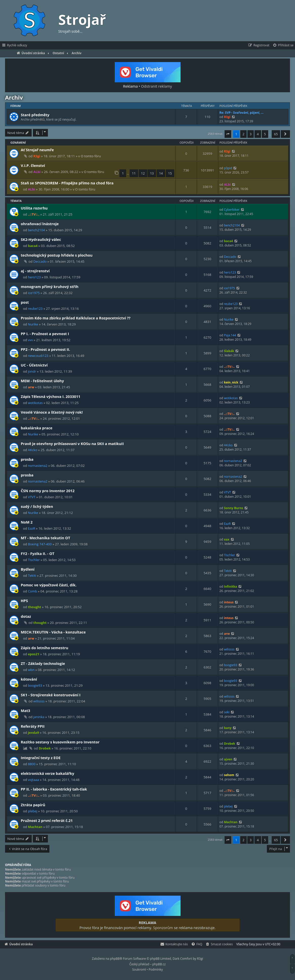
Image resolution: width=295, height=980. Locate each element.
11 (134, 173)
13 (152, 173)
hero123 (34, 277)
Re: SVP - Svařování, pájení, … (242, 113)
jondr (32, 371)
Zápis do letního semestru (45, 648)
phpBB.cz (159, 964)
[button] (228, 134)
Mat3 (25, 710)
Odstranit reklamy (156, 86)
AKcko (33, 450)
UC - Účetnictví (34, 365)
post (25, 302)
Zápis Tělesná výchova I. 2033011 (51, 396)
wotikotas (35, 403)
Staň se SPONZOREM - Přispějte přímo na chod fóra (67, 183)
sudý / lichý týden (37, 506)
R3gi (227, 117)
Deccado (40, 261)
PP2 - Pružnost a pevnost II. (45, 349)
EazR (32, 528)
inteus (229, 602)
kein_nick (231, 382)
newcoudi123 (38, 356)
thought (34, 607)
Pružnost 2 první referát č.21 (47, 820)
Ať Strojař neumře (37, 150)
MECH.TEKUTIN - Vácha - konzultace (53, 632)
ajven (228, 759)
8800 (32, 764)
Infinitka (230, 587)
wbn (31, 670)
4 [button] (258, 134)
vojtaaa (33, 780)
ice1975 (34, 293)
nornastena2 (38, 466)
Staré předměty (35, 115)
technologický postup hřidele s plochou (57, 255)
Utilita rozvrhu (34, 208)
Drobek (45, 748)
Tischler (34, 560)
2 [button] (243, 134)
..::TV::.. (34, 214)
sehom (229, 775)
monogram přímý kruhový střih (50, 286)
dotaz (26, 616)
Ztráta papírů (33, 805)
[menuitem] (283, 45)
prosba (27, 459)
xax (227, 539)
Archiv (14, 97)
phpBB (115, 959)
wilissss (229, 649)
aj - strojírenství (35, 271)
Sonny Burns (233, 508)
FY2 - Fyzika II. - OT (38, 553)
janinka (39, 717)
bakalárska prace (37, 428)
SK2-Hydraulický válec (41, 239)
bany (228, 728)
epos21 (34, 654)
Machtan (35, 827)
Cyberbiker (232, 210)
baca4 (33, 246)
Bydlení (28, 569)
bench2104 (36, 230)
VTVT (32, 497)
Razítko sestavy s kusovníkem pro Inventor (60, 742)
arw (31, 387)
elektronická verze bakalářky (47, 773)
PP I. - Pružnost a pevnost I (45, 334)
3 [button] (251, 134)
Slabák (229, 351)
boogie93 (230, 665)
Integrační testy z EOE (41, 758)
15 (170, 173)
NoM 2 (27, 522)
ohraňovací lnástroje (40, 224)
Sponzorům (163, 928)
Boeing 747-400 (40, 544)
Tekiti (32, 575)
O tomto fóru (91, 156)
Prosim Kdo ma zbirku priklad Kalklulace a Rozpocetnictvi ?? (76, 318)
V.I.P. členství (33, 165)
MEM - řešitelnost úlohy (42, 381)
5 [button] (265, 134)
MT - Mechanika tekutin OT (45, 538)
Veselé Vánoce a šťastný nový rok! (52, 412)
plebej (33, 811)
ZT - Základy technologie (43, 663)
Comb (32, 591)
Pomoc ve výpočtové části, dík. (49, 585)
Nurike (33, 324)
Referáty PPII (33, 726)
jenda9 (33, 733)
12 (143, 173)
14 (161, 173)
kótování (29, 679)
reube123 (35, 309)
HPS (24, 601)
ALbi (37, 172)
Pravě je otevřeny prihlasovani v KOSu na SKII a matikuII (72, 444)
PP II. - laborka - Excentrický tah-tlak (54, 789)
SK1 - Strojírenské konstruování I (51, 695)
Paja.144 (230, 335)
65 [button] (276, 134)
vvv (30, 340)
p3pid (228, 168)
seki (227, 712)
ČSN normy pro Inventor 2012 (48, 491)
